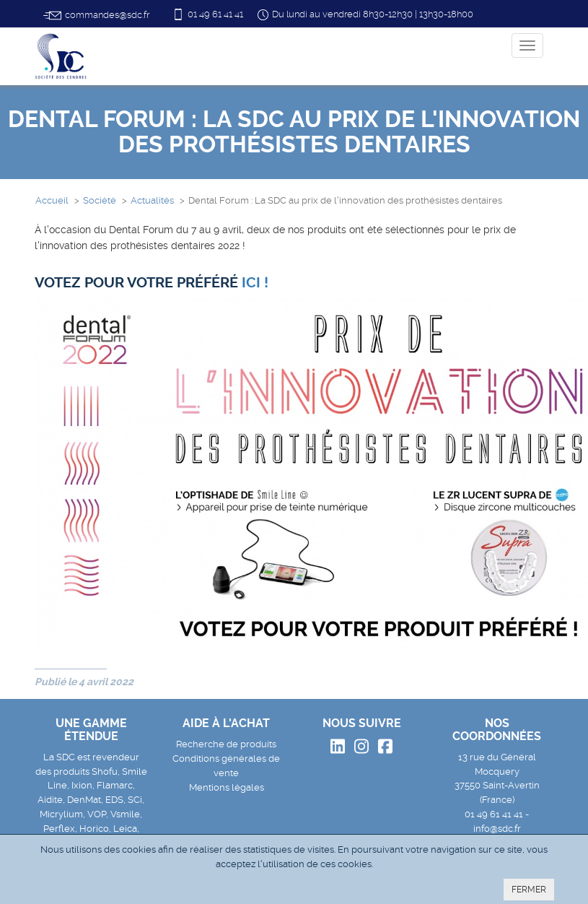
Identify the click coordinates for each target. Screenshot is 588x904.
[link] (255, 283)
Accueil (52, 200)
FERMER (529, 890)
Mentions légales (227, 787)
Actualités (152, 200)
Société (100, 200)
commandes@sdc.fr (96, 16)
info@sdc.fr (497, 829)
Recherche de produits (226, 744)
